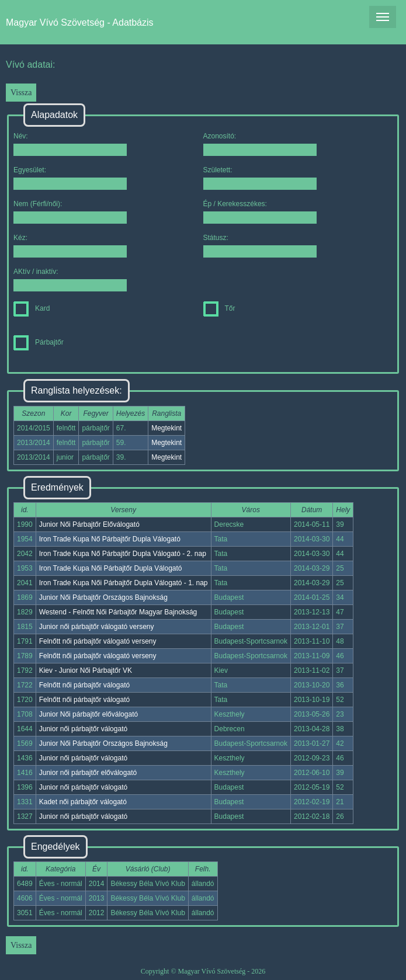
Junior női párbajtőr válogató (83, 729)
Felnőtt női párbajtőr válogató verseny (98, 641)
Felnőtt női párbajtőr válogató (84, 685)
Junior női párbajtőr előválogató (88, 773)
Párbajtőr (39, 342)
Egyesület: (70, 178)
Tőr (219, 308)
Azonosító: (260, 144)
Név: (70, 144)
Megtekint (166, 428)
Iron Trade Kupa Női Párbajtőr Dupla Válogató (111, 568)
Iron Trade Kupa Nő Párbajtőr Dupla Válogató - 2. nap (123, 554)
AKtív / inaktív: (70, 279)
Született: (260, 178)
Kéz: (70, 246)
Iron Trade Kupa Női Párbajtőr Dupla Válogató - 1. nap (124, 583)
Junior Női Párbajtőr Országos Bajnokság (103, 597)
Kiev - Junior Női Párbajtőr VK (86, 670)
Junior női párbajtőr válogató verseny (97, 627)
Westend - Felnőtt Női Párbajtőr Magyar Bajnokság (118, 612)
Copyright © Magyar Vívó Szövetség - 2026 (203, 971)
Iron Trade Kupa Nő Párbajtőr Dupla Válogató (110, 539)
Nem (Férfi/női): (70, 212)
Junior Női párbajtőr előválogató (89, 714)
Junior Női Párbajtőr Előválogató (89, 524)
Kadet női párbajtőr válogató (83, 802)
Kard (32, 308)
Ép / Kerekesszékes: (260, 212)
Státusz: (260, 246)
